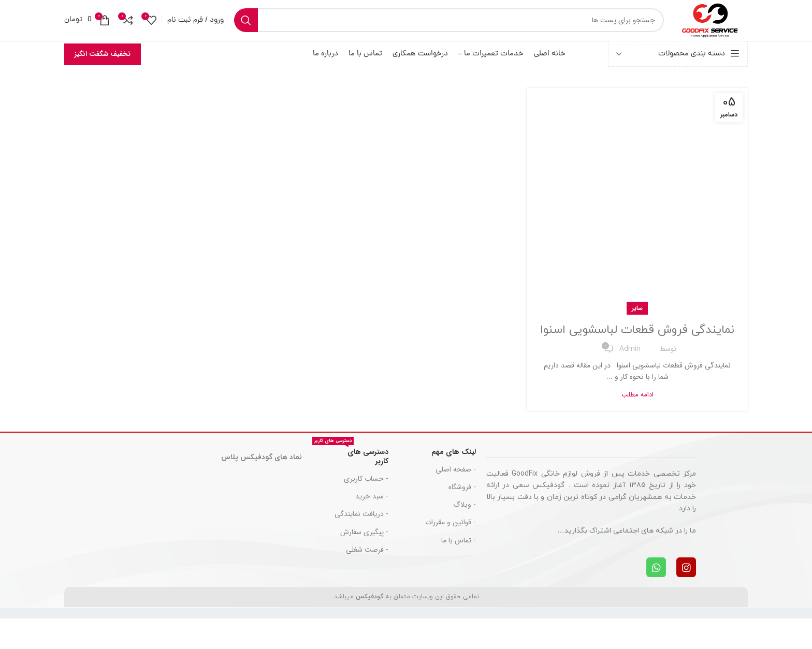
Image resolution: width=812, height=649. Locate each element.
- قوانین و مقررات (451, 553)
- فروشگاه (462, 518)
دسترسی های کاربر (350, 485)
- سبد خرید (372, 527)
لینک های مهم (454, 482)
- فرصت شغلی (367, 580)
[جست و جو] (436, 27)
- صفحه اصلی (456, 500)
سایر (637, 322)
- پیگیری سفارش (364, 563)
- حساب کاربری (366, 509)
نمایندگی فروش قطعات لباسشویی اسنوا (637, 352)
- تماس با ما (459, 571)
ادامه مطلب (637, 425)
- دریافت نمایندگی (361, 544)
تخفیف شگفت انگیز (103, 67)
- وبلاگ (465, 535)
